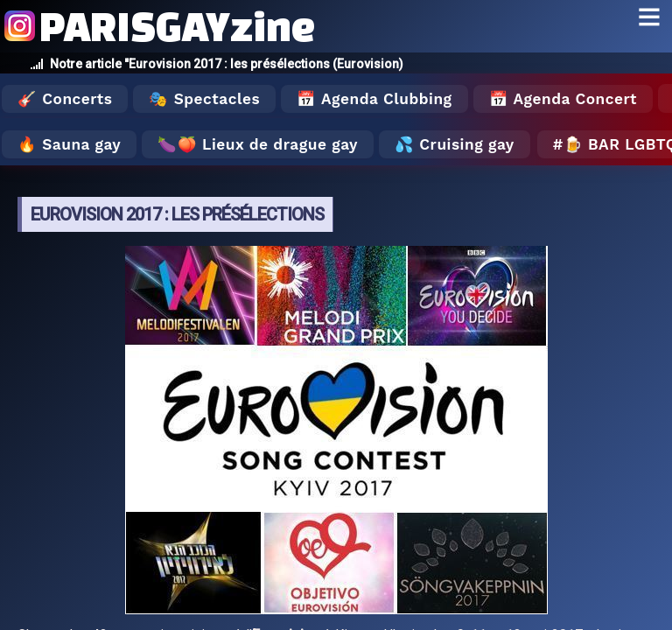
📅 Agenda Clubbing (374, 99)
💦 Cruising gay (455, 144)
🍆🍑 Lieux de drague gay (258, 144)
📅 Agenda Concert (563, 99)
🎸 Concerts (65, 99)
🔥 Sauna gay (69, 144)
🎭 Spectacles (204, 99)
